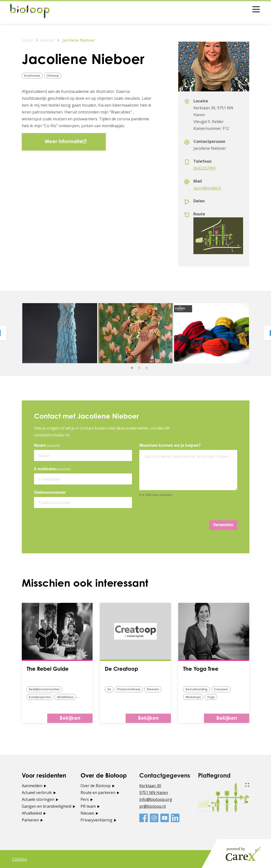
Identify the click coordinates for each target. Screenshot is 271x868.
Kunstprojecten (41, 697)
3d (109, 689)
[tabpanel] (60, 333)
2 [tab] (139, 368)
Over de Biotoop (96, 785)
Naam (48, 446)
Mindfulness (68, 697)
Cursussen (224, 689)
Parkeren (30, 820)
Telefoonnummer (50, 493)
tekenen (156, 689)
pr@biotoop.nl (153, 806)
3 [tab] (147, 368)
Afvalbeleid (32, 813)
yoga (213, 697)
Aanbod (47, 40)
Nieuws (87, 813)
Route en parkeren (98, 792)
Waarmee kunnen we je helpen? (170, 446)
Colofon (20, 859)
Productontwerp (130, 689)
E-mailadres (53, 469)
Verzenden (223, 525)
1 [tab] (132, 368)
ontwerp (55, 76)
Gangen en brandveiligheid (47, 806)
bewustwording (197, 689)
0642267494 (204, 168)
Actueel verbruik (37, 792)
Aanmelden (32, 785)
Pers (85, 799)
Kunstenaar (33, 76)
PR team (88, 806)
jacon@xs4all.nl (207, 188)
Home (27, 40)
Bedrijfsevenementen (46, 689)
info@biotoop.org (156, 799)
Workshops (194, 697)
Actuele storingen (38, 799)
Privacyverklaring (96, 820)
